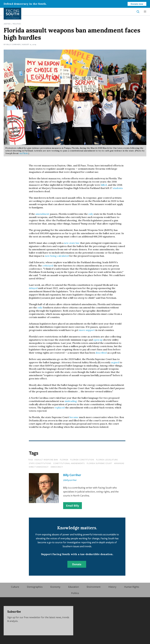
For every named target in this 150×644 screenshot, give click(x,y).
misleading (71, 401)
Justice (7, 24)
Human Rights (132, 587)
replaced (60, 408)
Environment (94, 587)
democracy (57, 467)
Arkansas (119, 463)
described (101, 353)
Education (74, 587)
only (91, 214)
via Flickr (24, 153)
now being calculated (57, 256)
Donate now (137, 4)
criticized (48, 266)
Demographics (35, 587)
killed (104, 185)
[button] (145, 12)
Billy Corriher (13, 44)
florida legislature (107, 460)
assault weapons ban (46, 460)
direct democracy (39, 467)
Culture (15, 587)
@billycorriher (70, 480)
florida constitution (82, 460)
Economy (55, 587)
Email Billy (73, 506)
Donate (77, 564)
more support (87, 330)
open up (98, 340)
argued (115, 362)
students (118, 188)
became (74, 417)
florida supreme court (99, 463)
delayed (33, 288)
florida (64, 460)
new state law (72, 243)
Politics (17, 24)
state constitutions (40, 463)
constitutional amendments (69, 463)
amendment (42, 214)
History (112, 587)
